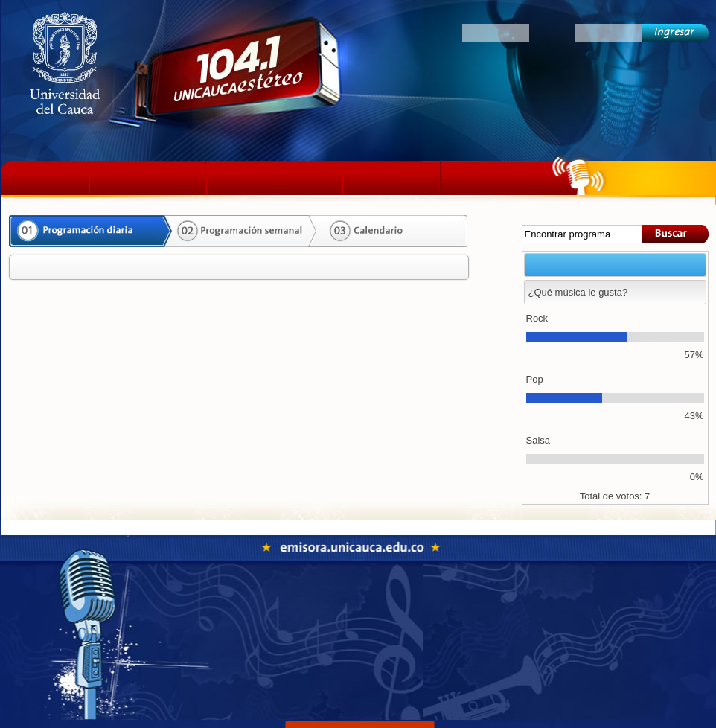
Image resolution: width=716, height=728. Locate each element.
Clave (552, 32)
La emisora (148, 178)
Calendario (389, 231)
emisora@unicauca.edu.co (401, 670)
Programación (274, 178)
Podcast (391, 178)
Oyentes (432, 32)
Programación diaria (87, 231)
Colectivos (498, 178)
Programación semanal (240, 231)
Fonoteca (414, 604)
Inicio (49, 178)
